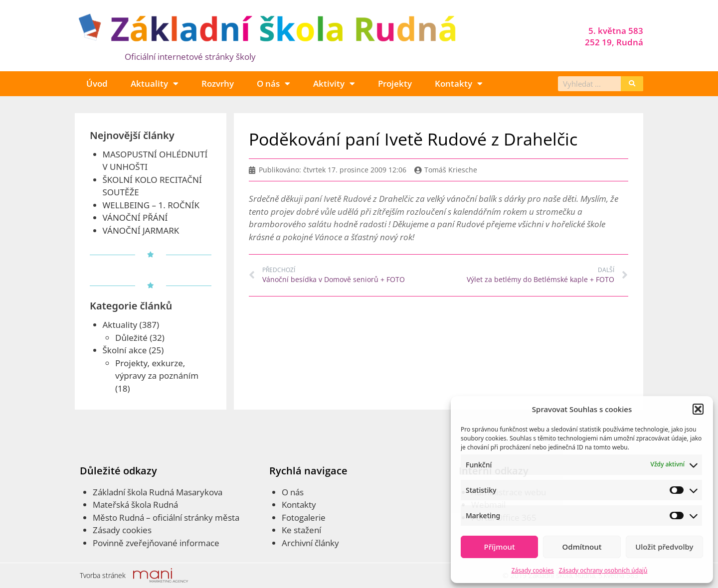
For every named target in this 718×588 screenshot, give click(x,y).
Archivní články (310, 543)
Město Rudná (118, 517)
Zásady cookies (533, 570)
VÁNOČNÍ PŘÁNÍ (135, 218)
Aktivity (334, 83)
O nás (273, 83)
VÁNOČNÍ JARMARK (141, 230)
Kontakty (459, 83)
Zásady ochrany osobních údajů (603, 570)
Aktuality (155, 83)
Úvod (97, 83)
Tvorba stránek (103, 575)
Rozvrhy (218, 83)
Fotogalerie (304, 517)
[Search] (632, 84)
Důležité (131, 338)
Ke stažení (301, 530)
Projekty (395, 83)
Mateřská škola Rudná (135, 505)
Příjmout (500, 547)
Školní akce (125, 350)
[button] (698, 409)
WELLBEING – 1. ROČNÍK (151, 205)
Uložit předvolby (664, 547)
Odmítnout (582, 547)
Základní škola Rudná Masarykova (158, 492)
